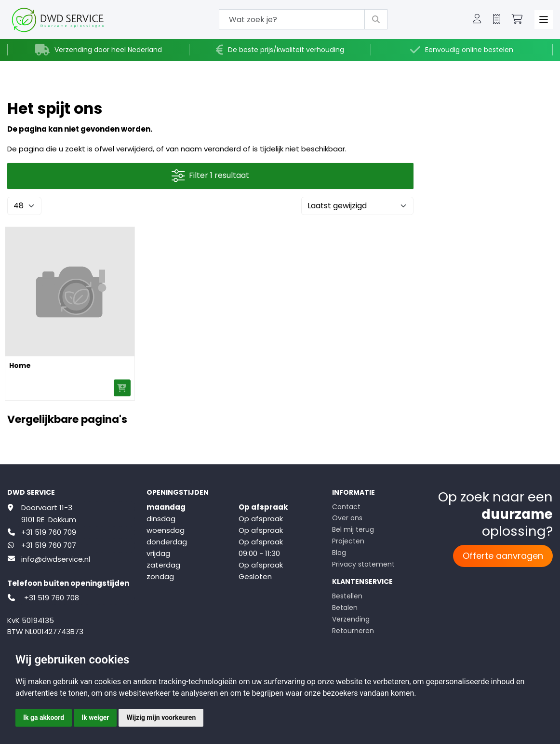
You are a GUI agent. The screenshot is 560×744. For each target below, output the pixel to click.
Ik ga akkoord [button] (44, 717)
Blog (339, 553)
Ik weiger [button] (95, 717)
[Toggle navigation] (544, 20)
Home (20, 365)
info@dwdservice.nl (56, 559)
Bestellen (347, 596)
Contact (346, 507)
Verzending (351, 619)
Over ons (347, 518)
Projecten (348, 541)
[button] (477, 20)
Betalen (345, 608)
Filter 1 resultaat (210, 176)
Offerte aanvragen (503, 556)
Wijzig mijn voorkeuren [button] (161, 717)
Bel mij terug (353, 529)
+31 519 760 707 (49, 545)
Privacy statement (363, 564)
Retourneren (353, 631)
